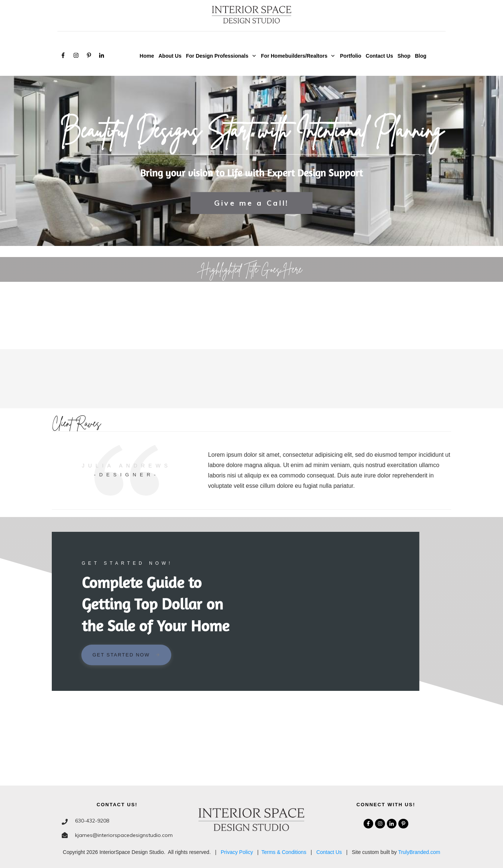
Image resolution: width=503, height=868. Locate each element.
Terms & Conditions (284, 852)
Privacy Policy (237, 852)
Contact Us (329, 852)
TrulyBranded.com (419, 852)
